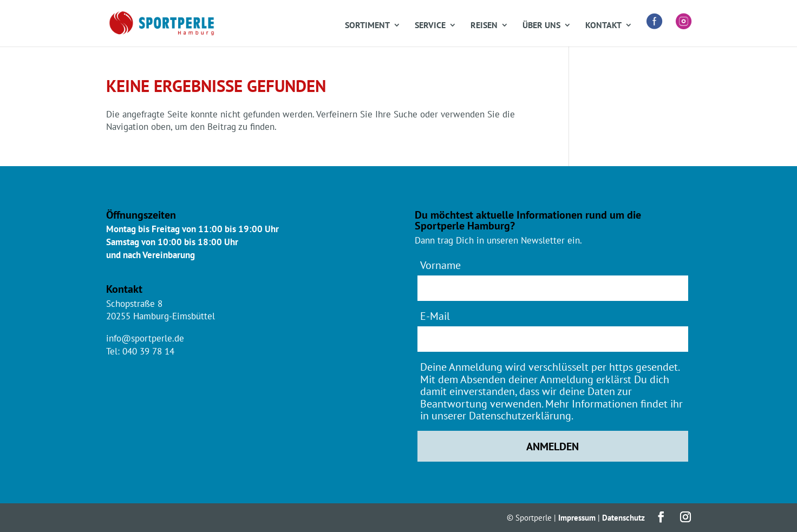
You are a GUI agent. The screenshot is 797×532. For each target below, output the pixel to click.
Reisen (484, 26)
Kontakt (603, 26)
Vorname (440, 265)
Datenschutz (623, 518)
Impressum (577, 518)
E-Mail (435, 316)
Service (430, 26)
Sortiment (367, 26)
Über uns (541, 26)
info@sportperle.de (145, 338)
